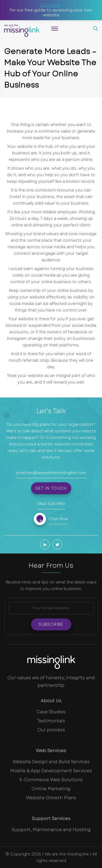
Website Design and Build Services (51, 762)
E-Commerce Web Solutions (51, 780)
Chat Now (58, 519)
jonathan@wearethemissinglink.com (51, 473)
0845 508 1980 (51, 504)
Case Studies (51, 712)
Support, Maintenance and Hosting (51, 830)
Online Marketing (51, 789)
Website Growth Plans (51, 798)
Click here (50, 5)
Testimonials (51, 721)
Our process (51, 730)
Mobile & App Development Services (51, 771)
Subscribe (51, 624)
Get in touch (51, 488)
